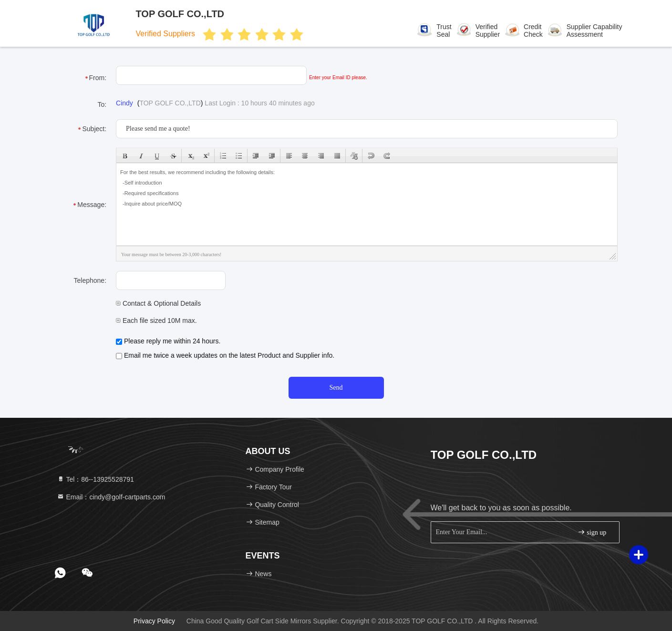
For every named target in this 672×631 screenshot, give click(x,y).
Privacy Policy (154, 621)
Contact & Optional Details (158, 303)
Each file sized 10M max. (156, 321)
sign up (592, 532)
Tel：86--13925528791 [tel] (95, 479)
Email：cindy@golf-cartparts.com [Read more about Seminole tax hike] (111, 497)
